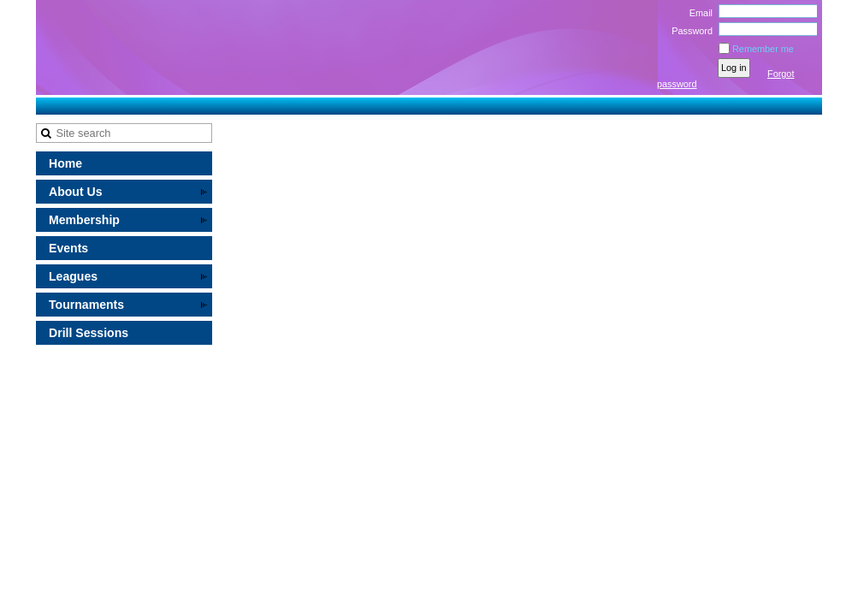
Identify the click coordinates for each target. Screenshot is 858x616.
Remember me (763, 49)
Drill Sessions (89, 333)
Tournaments (86, 305)
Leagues (73, 276)
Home (65, 163)
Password (689, 31)
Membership (84, 220)
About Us (76, 192)
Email (698, 13)
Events (68, 248)
